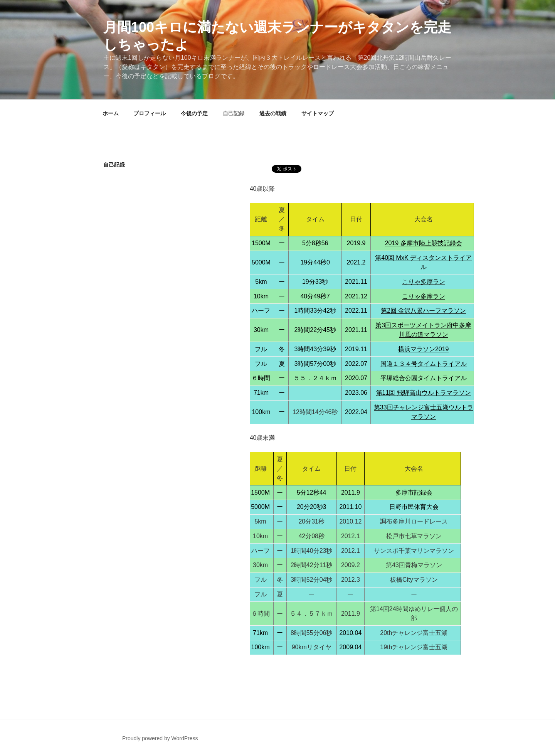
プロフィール (150, 113)
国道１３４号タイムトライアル (424, 364)
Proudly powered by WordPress (160, 738)
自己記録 (234, 113)
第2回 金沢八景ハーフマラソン (423, 311)
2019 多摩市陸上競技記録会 (424, 243)
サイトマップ (318, 113)
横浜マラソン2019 (424, 349)
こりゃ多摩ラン (424, 282)
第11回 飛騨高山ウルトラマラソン (424, 393)
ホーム (111, 113)
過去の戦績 (273, 113)
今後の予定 (194, 113)
